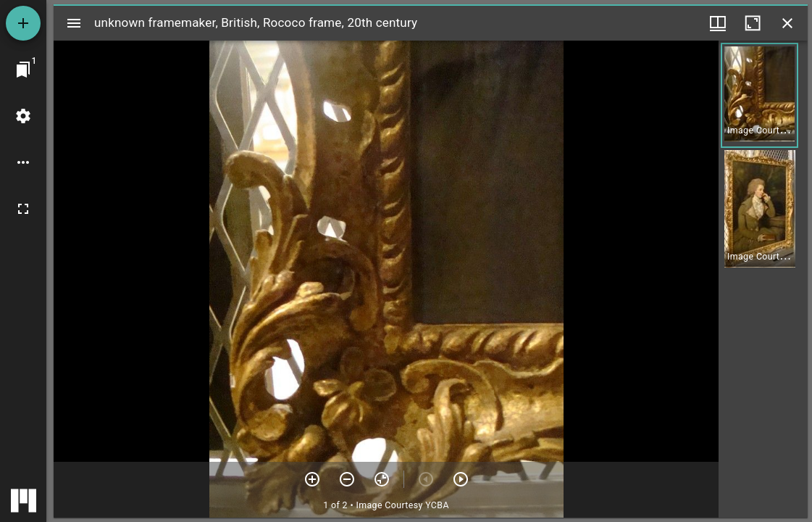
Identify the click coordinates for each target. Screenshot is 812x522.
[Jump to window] (23, 70)
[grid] (763, 279)
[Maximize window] (753, 23)
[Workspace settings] (23, 116)
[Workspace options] (23, 162)
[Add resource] (23, 23)
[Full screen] (23, 209)
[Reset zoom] (382, 479)
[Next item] (461, 479)
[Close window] (787, 23)
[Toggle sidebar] (74, 23)
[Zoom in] (312, 479)
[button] (759, 95)
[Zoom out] (347, 479)
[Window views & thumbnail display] (718, 23)
